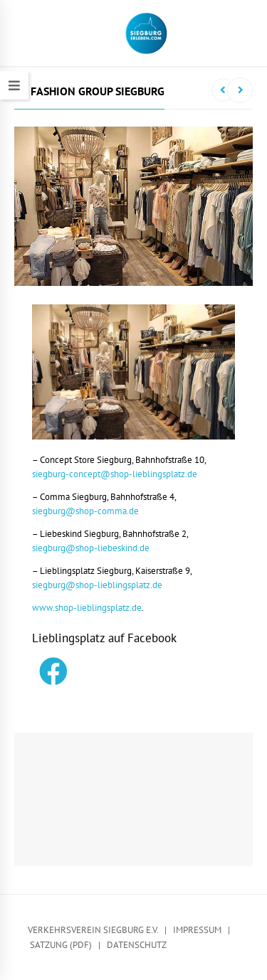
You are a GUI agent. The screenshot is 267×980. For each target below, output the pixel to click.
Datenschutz (137, 945)
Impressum (197, 930)
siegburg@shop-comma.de (85, 511)
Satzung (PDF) (61, 945)
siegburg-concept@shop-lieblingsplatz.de (115, 474)
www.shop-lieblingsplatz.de (87, 608)
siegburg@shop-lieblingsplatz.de (97, 585)
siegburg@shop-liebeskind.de (91, 548)
